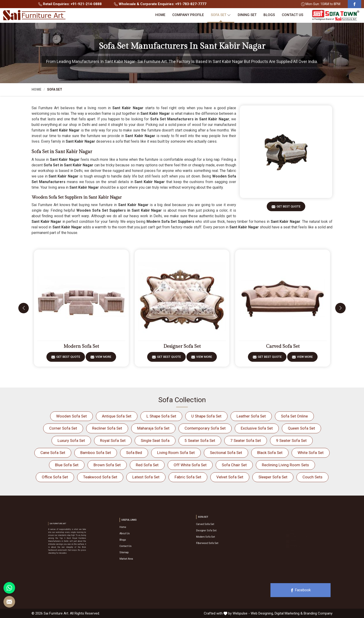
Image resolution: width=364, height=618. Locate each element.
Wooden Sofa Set (71, 416)
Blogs (269, 15)
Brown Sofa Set (107, 465)
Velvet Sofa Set (230, 477)
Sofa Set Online (294, 416)
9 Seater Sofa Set (291, 440)
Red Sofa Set (147, 465)
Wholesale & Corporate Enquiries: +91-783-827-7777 (160, 4)
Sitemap (135, 546)
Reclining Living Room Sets (285, 465)
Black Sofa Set (270, 453)
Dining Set (247, 15)
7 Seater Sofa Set (246, 440)
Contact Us (292, 15)
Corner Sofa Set (63, 428)
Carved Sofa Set (283, 346)
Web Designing (262, 613)
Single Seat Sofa (155, 440)
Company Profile (188, 15)
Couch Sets (312, 477)
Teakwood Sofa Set (100, 477)
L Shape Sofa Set (161, 416)
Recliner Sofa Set (107, 428)
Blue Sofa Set (67, 465)
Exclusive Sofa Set (257, 428)
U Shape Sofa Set (206, 416)
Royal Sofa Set (113, 440)
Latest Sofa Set (146, 477)
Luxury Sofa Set (71, 440)
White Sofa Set (311, 453)
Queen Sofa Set (301, 428)
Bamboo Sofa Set (96, 453)
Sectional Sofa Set (226, 453)
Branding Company (318, 613)
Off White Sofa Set (190, 465)
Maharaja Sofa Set (153, 428)
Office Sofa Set (55, 477)
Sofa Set (221, 15)
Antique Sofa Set (117, 416)
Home (160, 15)
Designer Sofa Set (182, 346)
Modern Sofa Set (81, 346)
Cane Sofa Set (53, 453)
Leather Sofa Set (251, 416)
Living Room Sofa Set (176, 453)
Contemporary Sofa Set (205, 428)
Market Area (135, 549)
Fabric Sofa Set (188, 477)
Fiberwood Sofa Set (214, 537)
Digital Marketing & (289, 613)
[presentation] (24, 308)
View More (103, 358)
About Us (135, 537)
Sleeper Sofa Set (273, 477)
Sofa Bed (134, 453)
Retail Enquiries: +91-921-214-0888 (70, 4)
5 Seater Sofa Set (200, 440)
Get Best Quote (288, 208)
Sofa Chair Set (234, 465)
